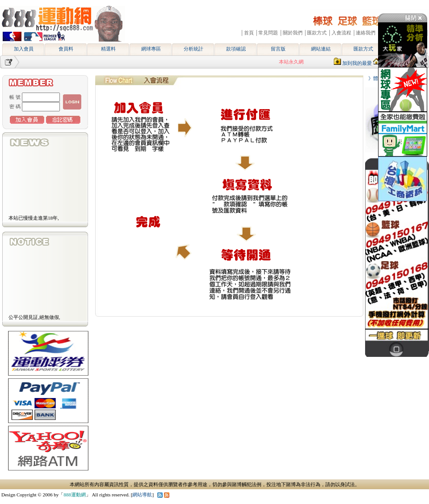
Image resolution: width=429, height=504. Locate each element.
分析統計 (193, 49)
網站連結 (321, 49)
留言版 (278, 49)
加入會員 (24, 49)
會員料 (66, 49)
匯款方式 (363, 49)
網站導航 (142, 495)
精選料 (108, 49)
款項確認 (236, 49)
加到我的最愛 (357, 63)
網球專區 (151, 49)
